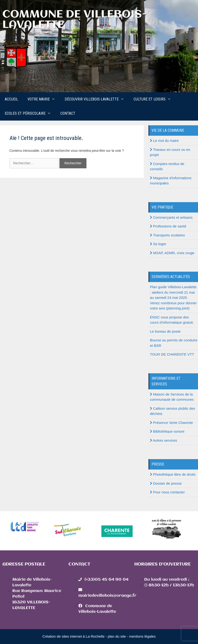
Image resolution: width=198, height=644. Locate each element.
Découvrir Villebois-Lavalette (97, 99)
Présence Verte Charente (171, 423)
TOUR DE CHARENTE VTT (172, 354)
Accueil (11, 99)
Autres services (164, 440)
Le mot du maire (164, 141)
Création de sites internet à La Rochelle (74, 636)
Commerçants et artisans (171, 217)
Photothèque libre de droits (173, 474)
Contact (68, 113)
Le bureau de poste (165, 331)
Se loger (158, 244)
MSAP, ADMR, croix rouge (172, 253)
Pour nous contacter (167, 492)
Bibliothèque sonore (167, 431)
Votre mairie (44, 99)
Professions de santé (168, 226)
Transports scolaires (167, 235)
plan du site (117, 636)
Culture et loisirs (155, 99)
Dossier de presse (166, 483)
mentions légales (142, 636)
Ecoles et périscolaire (30, 113)
